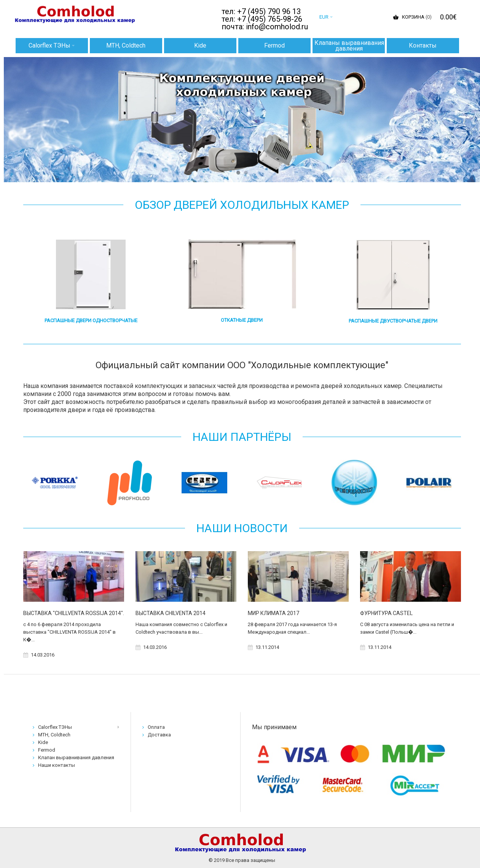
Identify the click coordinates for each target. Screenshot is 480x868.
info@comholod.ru (277, 27)
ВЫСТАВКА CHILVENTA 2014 (171, 613)
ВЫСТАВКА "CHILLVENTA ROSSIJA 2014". (74, 613)
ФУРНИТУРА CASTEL (386, 613)
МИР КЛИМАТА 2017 (273, 613)
